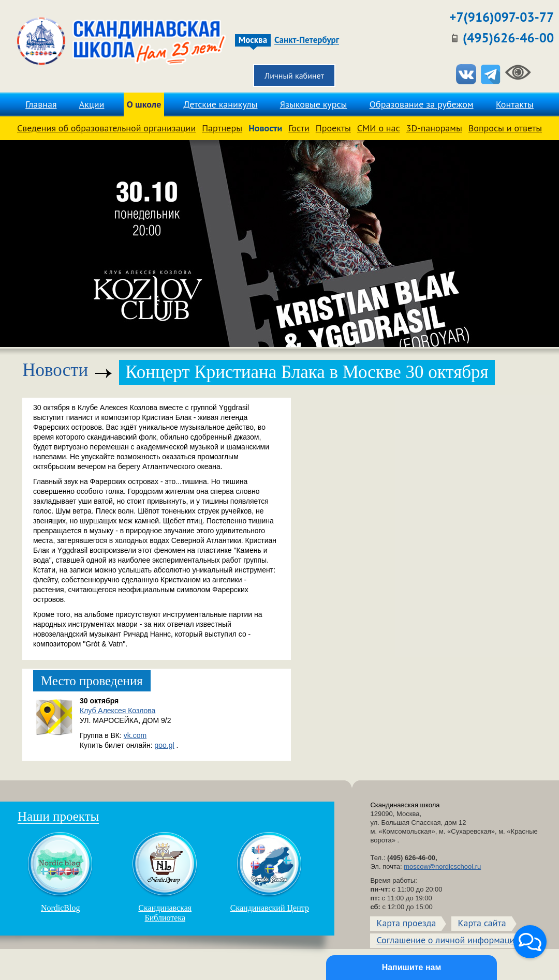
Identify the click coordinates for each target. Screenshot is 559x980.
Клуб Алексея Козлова (117, 711)
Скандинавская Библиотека (165, 877)
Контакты (515, 104)
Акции (92, 104)
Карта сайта (482, 923)
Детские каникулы (221, 104)
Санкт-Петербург (307, 40)
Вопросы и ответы (505, 128)
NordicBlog (61, 872)
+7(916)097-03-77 (502, 17)
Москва (253, 40)
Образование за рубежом (422, 104)
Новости (265, 128)
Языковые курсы (314, 104)
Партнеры (222, 128)
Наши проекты (58, 816)
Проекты (333, 128)
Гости (299, 128)
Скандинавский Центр (270, 872)
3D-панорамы (434, 128)
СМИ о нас (379, 128)
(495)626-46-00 (508, 38)
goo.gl (165, 745)
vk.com (135, 735)
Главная (41, 104)
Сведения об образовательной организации (106, 128)
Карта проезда (406, 923)
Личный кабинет (294, 76)
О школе (144, 104)
